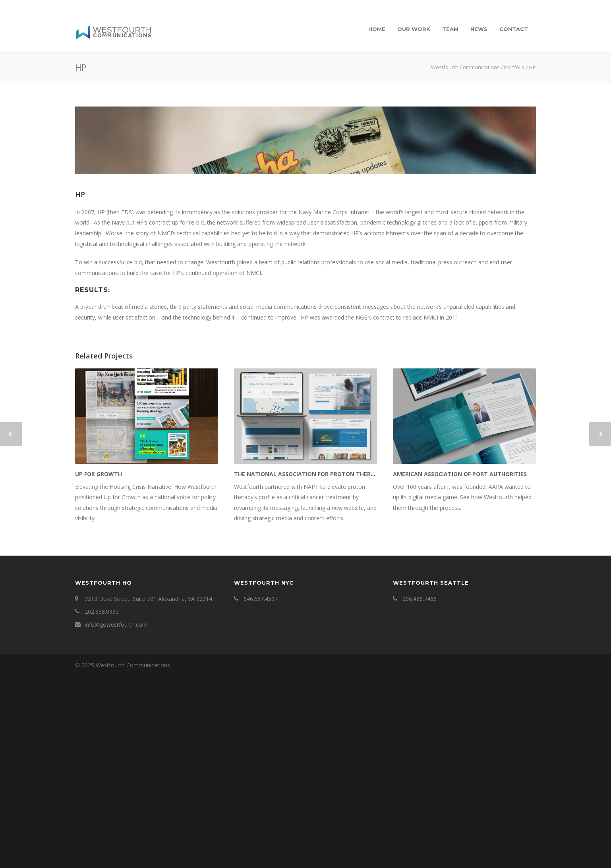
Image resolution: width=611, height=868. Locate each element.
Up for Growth (99, 666)
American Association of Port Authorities (460, 666)
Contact (514, 29)
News (479, 29)
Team (450, 29)
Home (377, 29)
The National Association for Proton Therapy (308, 666)
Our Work (414, 29)
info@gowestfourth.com (116, 817)
